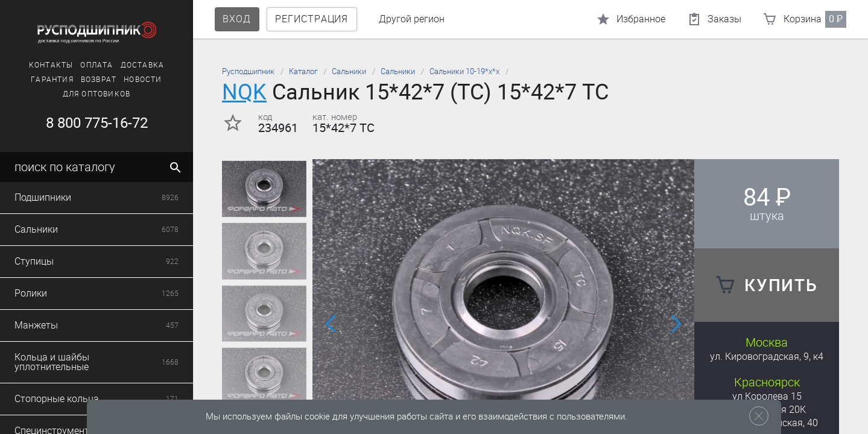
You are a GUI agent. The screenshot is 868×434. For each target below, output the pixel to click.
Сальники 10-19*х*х (464, 71)
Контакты (51, 65)
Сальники (349, 71)
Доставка (143, 65)
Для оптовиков (97, 94)
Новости (143, 80)
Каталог (303, 71)
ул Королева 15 (767, 396)
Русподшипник (248, 71)
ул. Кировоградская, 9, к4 (767, 357)
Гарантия (52, 80)
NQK (244, 92)
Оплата (97, 65)
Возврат (99, 80)
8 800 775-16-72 (97, 123)
